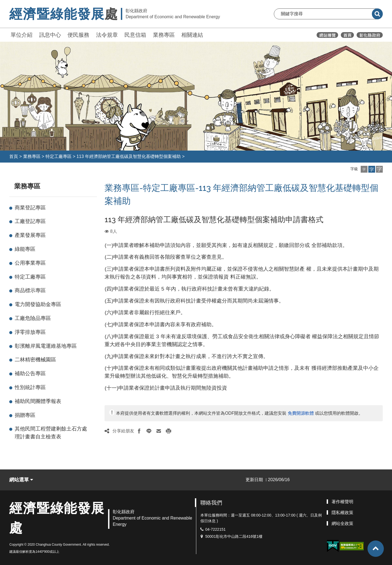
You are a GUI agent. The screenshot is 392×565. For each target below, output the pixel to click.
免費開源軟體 (301, 413)
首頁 (14, 156)
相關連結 (192, 35)
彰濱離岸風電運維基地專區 (46, 346)
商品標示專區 (30, 290)
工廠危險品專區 (33, 318)
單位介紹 (22, 35)
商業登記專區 (30, 208)
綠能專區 (25, 249)
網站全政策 (342, 523)
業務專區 (164, 35)
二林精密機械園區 (35, 360)
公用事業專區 (30, 263)
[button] (364, 169)
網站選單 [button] (21, 480)
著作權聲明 (342, 502)
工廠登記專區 (30, 221)
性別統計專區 (30, 387)
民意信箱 (135, 35)
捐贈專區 (25, 415)
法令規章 (107, 35)
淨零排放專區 (30, 332)
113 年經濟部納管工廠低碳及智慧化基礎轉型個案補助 (129, 156)
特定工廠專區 (59, 156)
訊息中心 (50, 35)
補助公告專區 (30, 373)
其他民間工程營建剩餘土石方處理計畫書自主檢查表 (51, 433)
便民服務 (78, 35)
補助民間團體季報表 (38, 401)
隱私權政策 (342, 513)
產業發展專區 (30, 235)
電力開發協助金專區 (38, 304)
